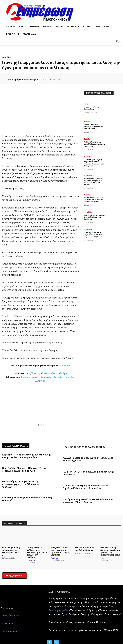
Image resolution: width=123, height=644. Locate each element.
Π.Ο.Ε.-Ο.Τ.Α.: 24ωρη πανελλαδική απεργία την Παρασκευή (95, 144)
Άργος (36, 377)
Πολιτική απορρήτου (59, 610)
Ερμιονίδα (47, 377)
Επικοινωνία (7, 623)
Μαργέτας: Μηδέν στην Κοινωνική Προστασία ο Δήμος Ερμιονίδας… (60, 551)
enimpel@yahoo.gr (10, 615)
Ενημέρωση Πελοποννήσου (25, 79)
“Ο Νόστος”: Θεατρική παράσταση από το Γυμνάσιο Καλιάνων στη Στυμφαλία (85, 487)
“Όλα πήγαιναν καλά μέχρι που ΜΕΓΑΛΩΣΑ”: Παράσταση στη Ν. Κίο (93, 235)
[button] (117, 41)
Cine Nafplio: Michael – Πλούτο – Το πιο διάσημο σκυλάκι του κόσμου (24, 469)
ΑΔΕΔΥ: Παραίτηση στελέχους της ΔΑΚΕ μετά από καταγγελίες (94, 126)
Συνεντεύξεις (49, 373)
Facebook (67, 366)
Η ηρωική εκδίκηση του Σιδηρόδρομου (84, 447)
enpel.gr (73, 630)
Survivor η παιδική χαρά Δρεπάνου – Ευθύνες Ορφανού (11, 550)
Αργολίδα (7, 57)
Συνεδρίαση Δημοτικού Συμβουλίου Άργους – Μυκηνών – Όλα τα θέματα (88, 501)
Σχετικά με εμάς (9, 631)
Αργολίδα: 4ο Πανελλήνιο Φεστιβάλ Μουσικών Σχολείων (95, 217)
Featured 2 (6, 556)
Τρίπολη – (59, 377)
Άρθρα (64, 373)
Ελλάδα (87, 121)
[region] (41, 410)
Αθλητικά (40, 381)
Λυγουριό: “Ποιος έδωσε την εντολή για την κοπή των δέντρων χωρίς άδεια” (27, 456)
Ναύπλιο (26, 377)
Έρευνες (36, 373)
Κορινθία (70, 377)
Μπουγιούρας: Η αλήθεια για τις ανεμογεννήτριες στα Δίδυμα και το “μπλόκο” (22, 484)
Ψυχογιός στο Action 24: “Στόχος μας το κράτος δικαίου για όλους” (94, 200)
